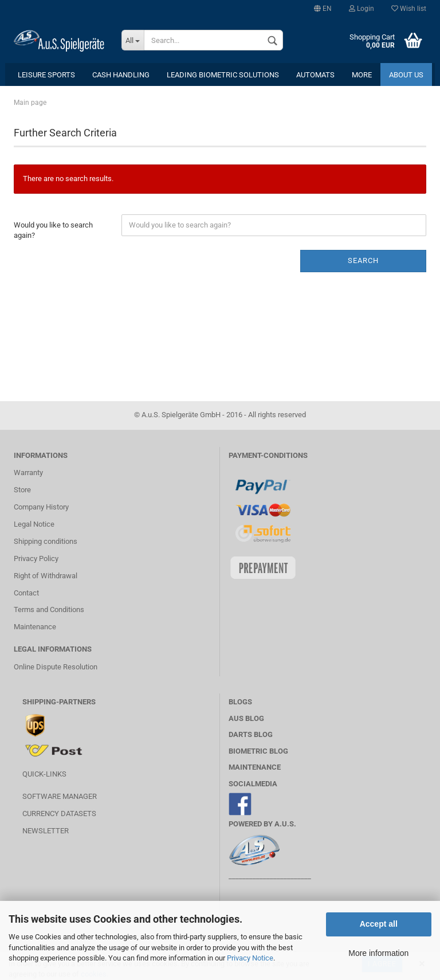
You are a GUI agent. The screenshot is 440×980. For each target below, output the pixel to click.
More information (378, 953)
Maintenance (35, 627)
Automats (315, 75)
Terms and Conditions (49, 609)
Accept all (379, 924)
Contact (26, 593)
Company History (41, 507)
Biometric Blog (258, 751)
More (362, 75)
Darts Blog (251, 734)
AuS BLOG (246, 718)
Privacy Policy (36, 558)
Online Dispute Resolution (56, 667)
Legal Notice (34, 524)
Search (363, 260)
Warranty (28, 473)
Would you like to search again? (53, 230)
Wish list (409, 9)
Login (362, 9)
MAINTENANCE (255, 767)
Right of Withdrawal (46, 576)
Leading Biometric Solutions (223, 75)
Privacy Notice (250, 958)
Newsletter (46, 831)
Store (22, 490)
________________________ (270, 876)
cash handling (121, 75)
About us (406, 75)
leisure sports (46, 75)
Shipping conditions (46, 541)
